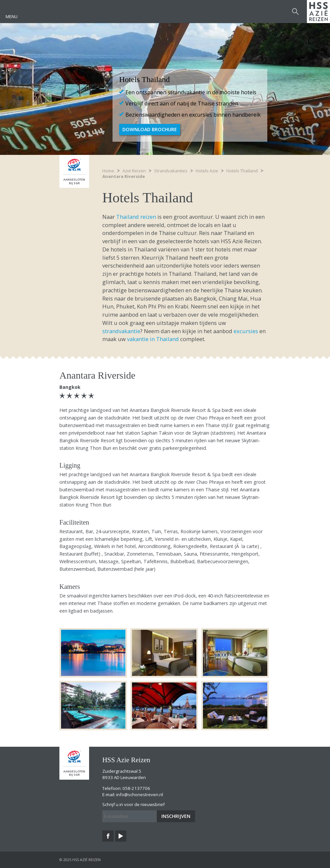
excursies (246, 331)
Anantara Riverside (124, 176)
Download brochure (150, 129)
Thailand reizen (136, 217)
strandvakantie (121, 331)
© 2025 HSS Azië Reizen (80, 860)
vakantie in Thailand (153, 339)
